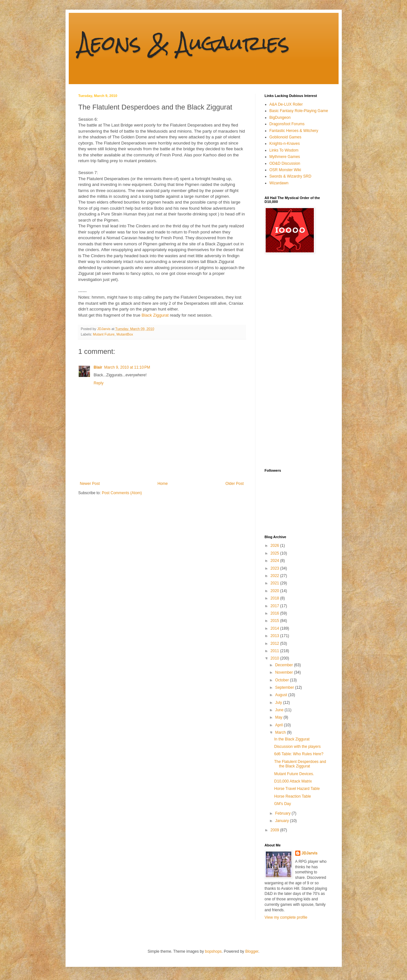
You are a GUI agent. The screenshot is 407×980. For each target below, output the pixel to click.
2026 (275, 546)
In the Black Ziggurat (292, 739)
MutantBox (125, 334)
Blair (98, 367)
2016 (275, 613)
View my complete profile (286, 917)
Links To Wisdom (284, 150)
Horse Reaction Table (292, 796)
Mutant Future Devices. (294, 774)
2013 (275, 636)
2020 (275, 591)
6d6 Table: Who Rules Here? (299, 754)
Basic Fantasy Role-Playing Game (299, 111)
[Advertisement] (290, 361)
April (279, 725)
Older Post (235, 484)
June (280, 710)
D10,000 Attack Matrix (293, 781)
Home (163, 484)
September (285, 687)
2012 (275, 643)
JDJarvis (310, 853)
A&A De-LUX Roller (286, 104)
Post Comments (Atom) (122, 493)
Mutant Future (104, 334)
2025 (275, 553)
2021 (275, 583)
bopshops (213, 951)
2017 (275, 606)
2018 (275, 598)
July (279, 703)
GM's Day (282, 804)
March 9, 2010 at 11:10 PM (127, 367)
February (283, 813)
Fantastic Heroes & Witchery (294, 131)
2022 (275, 576)
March (281, 732)
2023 (275, 568)
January (282, 821)
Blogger (252, 951)
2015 (275, 621)
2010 (275, 658)
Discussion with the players (297, 747)
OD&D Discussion (285, 163)
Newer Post (90, 484)
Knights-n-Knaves (285, 144)
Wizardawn (279, 183)
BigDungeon (280, 118)
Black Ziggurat (155, 315)
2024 (275, 561)
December (284, 665)
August (282, 695)
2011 (275, 651)
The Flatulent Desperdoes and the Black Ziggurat (300, 764)
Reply (99, 383)
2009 (275, 830)
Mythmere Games (285, 157)
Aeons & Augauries (184, 43)
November (284, 672)
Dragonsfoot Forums (287, 124)
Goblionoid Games (285, 137)
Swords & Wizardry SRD (291, 176)
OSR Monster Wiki (285, 170)
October (282, 680)
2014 (275, 628)
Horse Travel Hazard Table (297, 789)
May (279, 717)
